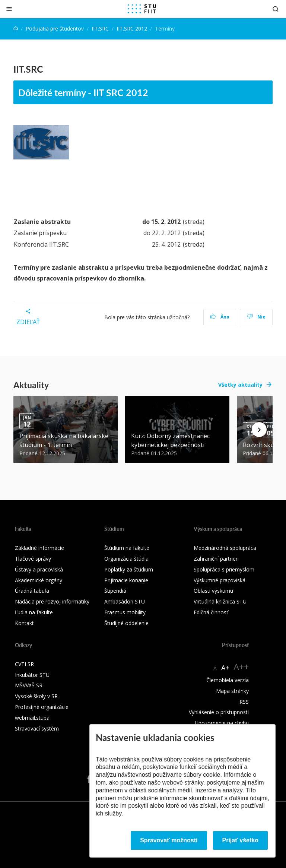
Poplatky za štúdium (129, 569)
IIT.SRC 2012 (132, 28)
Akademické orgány (39, 580)
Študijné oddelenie (126, 623)
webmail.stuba (32, 718)
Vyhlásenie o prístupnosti (219, 712)
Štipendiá (115, 591)
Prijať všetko (241, 840)
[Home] (16, 28)
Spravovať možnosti (169, 840)
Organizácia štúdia (126, 559)
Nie (256, 317)
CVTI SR (24, 664)
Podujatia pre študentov (55, 28)
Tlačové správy (33, 559)
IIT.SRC (100, 28)
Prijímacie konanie (126, 580)
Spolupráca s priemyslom (224, 569)
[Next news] (259, 430)
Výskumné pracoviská (220, 580)
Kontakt (24, 623)
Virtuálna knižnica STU (220, 601)
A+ (225, 668)
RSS (244, 702)
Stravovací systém (37, 728)
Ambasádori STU (125, 601)
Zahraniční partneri (216, 559)
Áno (220, 317)
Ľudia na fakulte (34, 612)
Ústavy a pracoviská (39, 569)
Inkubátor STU (32, 675)
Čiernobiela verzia (228, 680)
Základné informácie (39, 548)
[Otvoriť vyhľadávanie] (276, 9)
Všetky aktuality (240, 385)
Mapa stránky (232, 691)
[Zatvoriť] (9, 9)
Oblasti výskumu (213, 591)
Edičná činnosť (211, 612)
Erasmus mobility (125, 612)
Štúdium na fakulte (127, 548)
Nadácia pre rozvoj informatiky (52, 601)
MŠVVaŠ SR (29, 685)
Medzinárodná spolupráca (225, 548)
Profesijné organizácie (42, 707)
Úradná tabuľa (32, 591)
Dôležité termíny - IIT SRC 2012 (83, 92)
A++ (241, 667)
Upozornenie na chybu (222, 723)
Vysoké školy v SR (36, 696)
